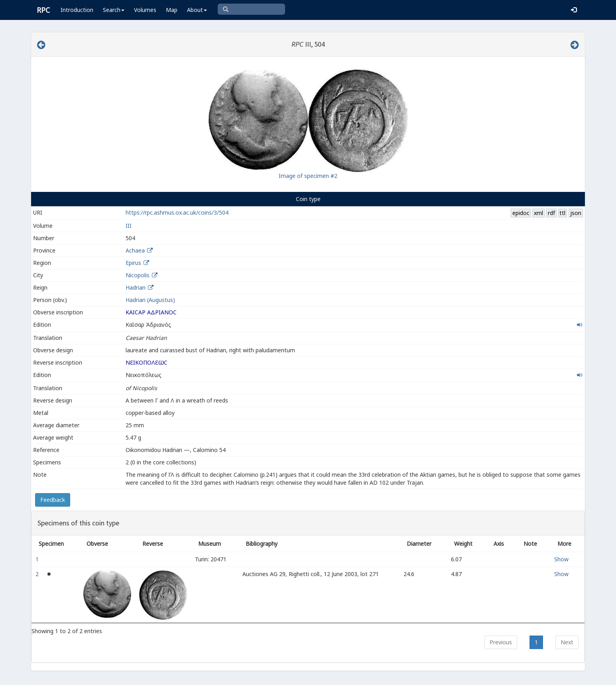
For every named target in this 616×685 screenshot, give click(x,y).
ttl (562, 213)
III (129, 226)
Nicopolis (138, 275)
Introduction (77, 10)
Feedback (53, 500)
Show (561, 559)
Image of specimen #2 (308, 176)
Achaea (135, 250)
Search (114, 10)
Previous (501, 642)
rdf (551, 213)
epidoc (521, 213)
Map (172, 10)
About (197, 10)
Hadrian (136, 287)
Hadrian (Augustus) (150, 300)
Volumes (145, 10)
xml (538, 213)
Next (567, 642)
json (576, 213)
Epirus (133, 263)
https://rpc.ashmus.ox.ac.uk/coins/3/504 (177, 212)
